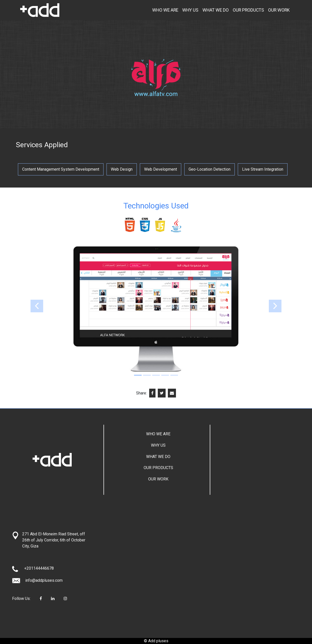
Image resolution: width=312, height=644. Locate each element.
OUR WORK (279, 10)
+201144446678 (39, 568)
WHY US (190, 10)
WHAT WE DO (216, 10)
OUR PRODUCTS (248, 10)
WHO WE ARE (165, 10)
